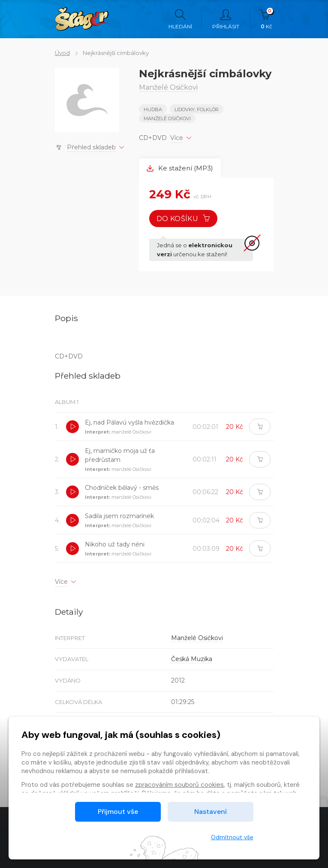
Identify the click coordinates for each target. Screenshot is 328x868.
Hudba (153, 109)
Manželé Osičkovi (167, 118)
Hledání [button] (180, 19)
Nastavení (211, 812)
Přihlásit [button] (226, 19)
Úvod (62, 53)
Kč (266, 19)
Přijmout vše (118, 812)
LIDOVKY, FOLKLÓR (197, 109)
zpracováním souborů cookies (179, 785)
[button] (72, 427)
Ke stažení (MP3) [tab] (180, 168)
